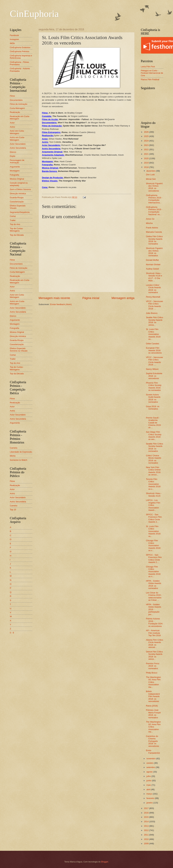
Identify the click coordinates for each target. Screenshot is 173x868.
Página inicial (91, 298)
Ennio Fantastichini (153, 752)
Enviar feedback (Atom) (61, 304)
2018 (146, 167)
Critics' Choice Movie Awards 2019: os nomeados (154, 459)
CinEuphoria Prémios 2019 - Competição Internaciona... (154, 199)
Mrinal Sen (151, 179)
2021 (146, 154)
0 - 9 (12, 633)
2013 (146, 826)
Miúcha (149, 223)
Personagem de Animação (17, 161)
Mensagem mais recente (54, 298)
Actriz (12, 127)
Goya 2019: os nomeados (153, 408)
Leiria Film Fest (148, 67)
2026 (146, 132)
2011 (146, 835)
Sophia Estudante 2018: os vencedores (154, 376)
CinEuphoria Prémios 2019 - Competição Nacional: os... (154, 211)
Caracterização (17, 202)
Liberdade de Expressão (21, 452)
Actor (12, 123)
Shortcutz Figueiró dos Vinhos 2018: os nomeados (154, 252)
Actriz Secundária (18, 148)
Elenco (13, 152)
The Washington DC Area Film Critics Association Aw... (153, 682)
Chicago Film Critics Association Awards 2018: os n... (154, 572)
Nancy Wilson (152, 369)
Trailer (13, 220)
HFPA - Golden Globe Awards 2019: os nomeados (154, 585)
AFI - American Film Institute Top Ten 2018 (153, 633)
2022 (146, 150)
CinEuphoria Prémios (20, 51)
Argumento (15, 167)
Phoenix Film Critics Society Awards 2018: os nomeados (154, 386)
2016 (146, 813)
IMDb (12, 43)
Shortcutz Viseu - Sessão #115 (154, 495)
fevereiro (151, 798)
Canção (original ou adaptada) (19, 184)
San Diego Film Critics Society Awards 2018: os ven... (154, 436)
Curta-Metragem (17, 108)
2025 (146, 136)
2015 (146, 817)
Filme (12, 96)
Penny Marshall (153, 297)
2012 (146, 830)
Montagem (15, 171)
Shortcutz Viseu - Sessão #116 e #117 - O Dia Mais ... (154, 277)
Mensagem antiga (123, 298)
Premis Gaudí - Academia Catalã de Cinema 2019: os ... (154, 423)
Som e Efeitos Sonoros (20, 189)
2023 (146, 145)
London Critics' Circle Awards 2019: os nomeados (153, 289)
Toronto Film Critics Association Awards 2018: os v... (154, 484)
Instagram (14, 39)
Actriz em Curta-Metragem (17, 139)
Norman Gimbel (153, 264)
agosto (150, 772)
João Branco (152, 313)
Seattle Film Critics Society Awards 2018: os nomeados (155, 447)
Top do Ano (15, 224)
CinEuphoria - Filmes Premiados (19, 63)
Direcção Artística (18, 194)
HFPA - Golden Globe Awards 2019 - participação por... (154, 609)
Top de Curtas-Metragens (17, 230)
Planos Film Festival (150, 79)
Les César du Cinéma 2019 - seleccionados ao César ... (154, 596)
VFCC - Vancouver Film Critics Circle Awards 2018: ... (155, 305)
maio (149, 785)
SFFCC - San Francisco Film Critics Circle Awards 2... (154, 518)
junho (149, 781)
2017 (146, 808)
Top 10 (13, 510)
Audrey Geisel (152, 269)
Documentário (16, 100)
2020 (146, 158)
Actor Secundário (18, 144)
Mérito (13, 456)
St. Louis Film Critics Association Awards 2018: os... (154, 334)
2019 (146, 163)
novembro (151, 759)
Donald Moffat (152, 260)
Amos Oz (150, 219)
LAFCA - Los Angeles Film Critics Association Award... (153, 505)
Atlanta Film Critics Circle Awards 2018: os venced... (155, 644)
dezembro (151, 171)
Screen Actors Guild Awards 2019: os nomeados (153, 398)
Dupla (13, 156)
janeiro (150, 803)
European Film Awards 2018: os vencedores (154, 350)
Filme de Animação (19, 104)
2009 (146, 844)
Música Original (17, 179)
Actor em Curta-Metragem (17, 132)
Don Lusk (150, 175)
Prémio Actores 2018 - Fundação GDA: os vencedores (155, 622)
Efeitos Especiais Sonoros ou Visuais (19, 350)
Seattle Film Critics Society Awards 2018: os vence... (155, 321)
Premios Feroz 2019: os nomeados (153, 666)
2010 (146, 839)
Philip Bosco (152, 673)
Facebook (14, 35)
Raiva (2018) (152, 706)
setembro (151, 767)
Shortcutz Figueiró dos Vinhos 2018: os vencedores (154, 187)
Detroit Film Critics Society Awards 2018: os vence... (154, 655)
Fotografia (15, 175)
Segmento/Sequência (20, 212)
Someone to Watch (19, 460)
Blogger (105, 862)
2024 (146, 141)
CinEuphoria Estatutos (20, 47)
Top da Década (17, 235)
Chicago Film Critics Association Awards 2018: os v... (154, 545)
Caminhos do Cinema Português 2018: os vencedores (153, 741)
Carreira (14, 448)
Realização (15, 112)
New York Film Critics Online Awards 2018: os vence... (154, 471)
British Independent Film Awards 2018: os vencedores (153, 696)
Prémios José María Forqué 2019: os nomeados (153, 714)
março (150, 794)
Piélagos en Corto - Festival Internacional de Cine (152, 73)
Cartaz (13, 216)
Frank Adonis (152, 228)
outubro (150, 763)
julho (149, 776)
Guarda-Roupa (17, 198)
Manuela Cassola (154, 232)
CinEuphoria (34, 14)
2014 (146, 822)
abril (149, 789)
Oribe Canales (153, 344)
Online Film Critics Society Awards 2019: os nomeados (154, 240)
